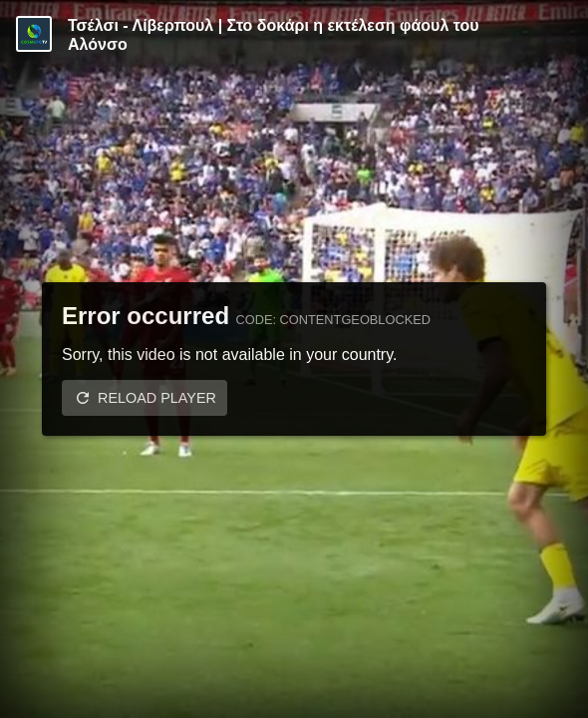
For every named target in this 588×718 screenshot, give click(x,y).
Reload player (157, 398)
